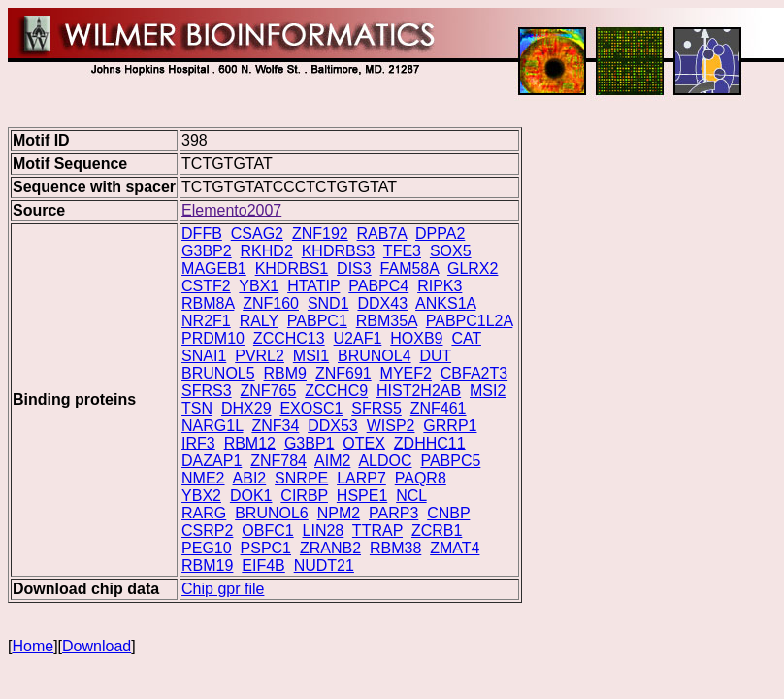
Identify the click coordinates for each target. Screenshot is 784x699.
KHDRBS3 (339, 251)
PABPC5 (450, 461)
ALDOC (385, 461)
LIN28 (324, 531)
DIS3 (354, 268)
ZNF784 (278, 461)
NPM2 (339, 513)
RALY (259, 321)
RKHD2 (267, 251)
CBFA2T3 (474, 373)
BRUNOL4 (375, 356)
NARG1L (212, 426)
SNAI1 (204, 356)
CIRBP (304, 496)
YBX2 (201, 496)
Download (97, 646)
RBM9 (285, 373)
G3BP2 (207, 251)
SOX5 (451, 251)
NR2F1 (206, 321)
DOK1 (251, 496)
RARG (204, 513)
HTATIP (313, 286)
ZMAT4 (455, 548)
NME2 (203, 478)
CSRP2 (207, 531)
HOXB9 (416, 338)
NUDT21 (324, 566)
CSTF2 (206, 286)
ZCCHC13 (289, 338)
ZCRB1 (437, 531)
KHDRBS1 (292, 268)
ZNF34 (275, 426)
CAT (466, 338)
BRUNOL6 (272, 513)
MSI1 (311, 356)
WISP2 (391, 426)
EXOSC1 (311, 408)
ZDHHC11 (430, 443)
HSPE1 (362, 496)
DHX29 (246, 408)
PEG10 (207, 548)
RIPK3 (440, 286)
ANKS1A (445, 303)
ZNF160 (271, 303)
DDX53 (333, 426)
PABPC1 (317, 321)
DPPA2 (440, 233)
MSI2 (488, 391)
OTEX (364, 443)
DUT (436, 356)
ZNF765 (269, 391)
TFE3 (402, 251)
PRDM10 (213, 338)
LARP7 (361, 478)
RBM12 (250, 443)
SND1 (328, 303)
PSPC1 (266, 548)
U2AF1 (358, 338)
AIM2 (332, 461)
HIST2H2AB (419, 391)
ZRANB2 (330, 548)
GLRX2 (473, 268)
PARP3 (393, 513)
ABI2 (250, 478)
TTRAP (377, 531)
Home (33, 646)
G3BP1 (310, 443)
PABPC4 (378, 286)
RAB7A (382, 233)
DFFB (202, 233)
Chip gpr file (223, 589)
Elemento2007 (231, 210)
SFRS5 (376, 408)
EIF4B (263, 566)
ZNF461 (439, 408)
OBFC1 (267, 531)
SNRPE (301, 478)
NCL (411, 496)
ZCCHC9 (336, 391)
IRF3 (198, 443)
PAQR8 (421, 478)
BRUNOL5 (218, 373)
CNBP (448, 513)
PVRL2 (260, 356)
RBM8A (208, 303)
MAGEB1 (214, 268)
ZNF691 (343, 373)
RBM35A (387, 321)
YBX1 (259, 286)
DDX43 (382, 303)
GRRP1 (450, 426)
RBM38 (395, 548)
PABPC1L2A (470, 321)
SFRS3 (207, 391)
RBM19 (207, 566)
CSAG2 (257, 233)
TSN (197, 408)
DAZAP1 (212, 461)
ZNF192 (320, 233)
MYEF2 (406, 373)
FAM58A (409, 268)
